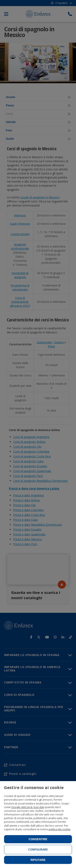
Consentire (38, 839)
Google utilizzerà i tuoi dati (28, 807)
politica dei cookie (59, 829)
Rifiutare (38, 860)
